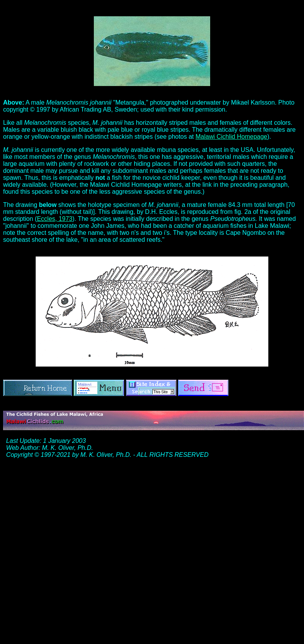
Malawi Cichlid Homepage (231, 137)
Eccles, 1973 (55, 219)
